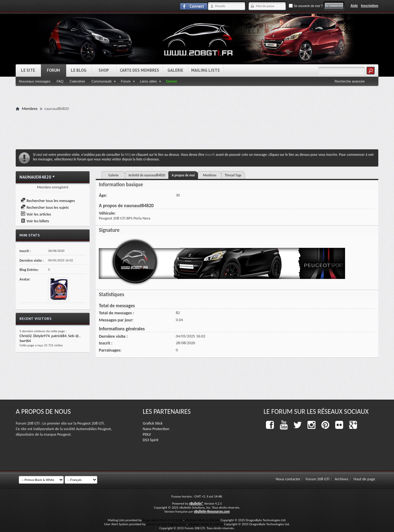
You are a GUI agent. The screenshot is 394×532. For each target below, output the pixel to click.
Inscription (370, 6)
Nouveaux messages (35, 81)
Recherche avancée (350, 81)
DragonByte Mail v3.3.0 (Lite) (163, 520)
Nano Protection (156, 429)
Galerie (175, 70)
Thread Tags (233, 175)
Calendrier (77, 81)
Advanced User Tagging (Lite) (166, 524)
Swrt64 (25, 341)
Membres (30, 109)
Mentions (210, 175)
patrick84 (59, 336)
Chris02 (26, 336)
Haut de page (364, 479)
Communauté (102, 81)
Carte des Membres (139, 70)
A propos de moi (183, 175)
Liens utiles (149, 81)
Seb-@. (74, 336)
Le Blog (79, 70)
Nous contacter (288, 479)
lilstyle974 (41, 336)
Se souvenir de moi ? (306, 6)
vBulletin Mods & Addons (202, 520)
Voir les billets (35, 221)
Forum (53, 70)
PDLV (147, 434)
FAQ (60, 81)
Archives (341, 479)
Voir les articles (36, 214)
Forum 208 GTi (318, 479)
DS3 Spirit (151, 440)
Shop (104, 70)
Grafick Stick (153, 423)
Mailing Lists (205, 70)
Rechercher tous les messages (48, 201)
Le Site (28, 70)
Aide (354, 6)
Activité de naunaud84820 (147, 175)
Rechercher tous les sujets (45, 207)
